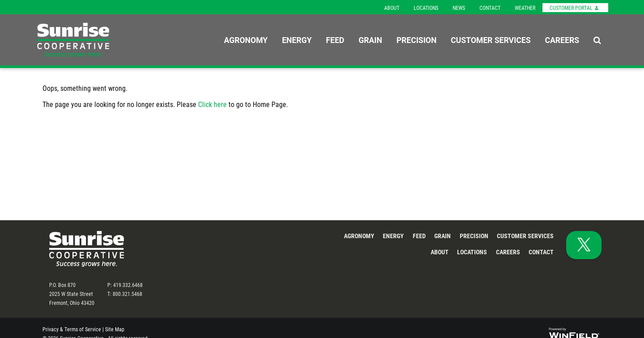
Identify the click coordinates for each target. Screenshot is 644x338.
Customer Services (491, 40)
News (459, 8)
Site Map (115, 329)
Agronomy (246, 40)
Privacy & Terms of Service (72, 329)
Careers (562, 40)
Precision (416, 40)
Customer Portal (574, 8)
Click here (212, 104)
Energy (297, 40)
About (392, 8)
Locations (426, 8)
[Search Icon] (597, 40)
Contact (490, 8)
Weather (525, 8)
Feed (335, 40)
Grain (371, 40)
